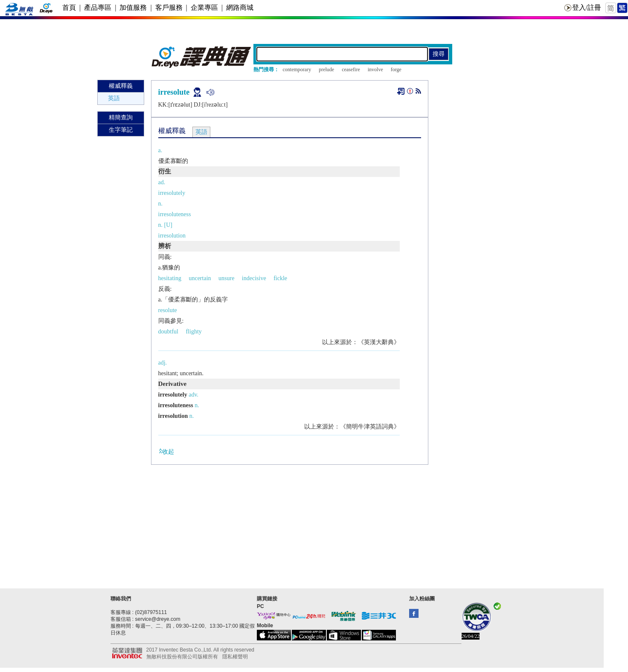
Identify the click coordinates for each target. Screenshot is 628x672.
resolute (168, 310)
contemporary (297, 70)
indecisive (254, 278)
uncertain (200, 278)
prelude (326, 70)
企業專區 (204, 7)
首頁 (69, 7)
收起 (166, 451)
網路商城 (240, 7)
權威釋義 (121, 86)
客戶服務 (169, 7)
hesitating (170, 278)
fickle (280, 278)
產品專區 (98, 7)
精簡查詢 (121, 117)
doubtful (168, 332)
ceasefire (351, 70)
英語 (114, 98)
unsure (226, 278)
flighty (193, 332)
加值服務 (133, 7)
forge (396, 70)
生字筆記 (121, 130)
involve (375, 70)
